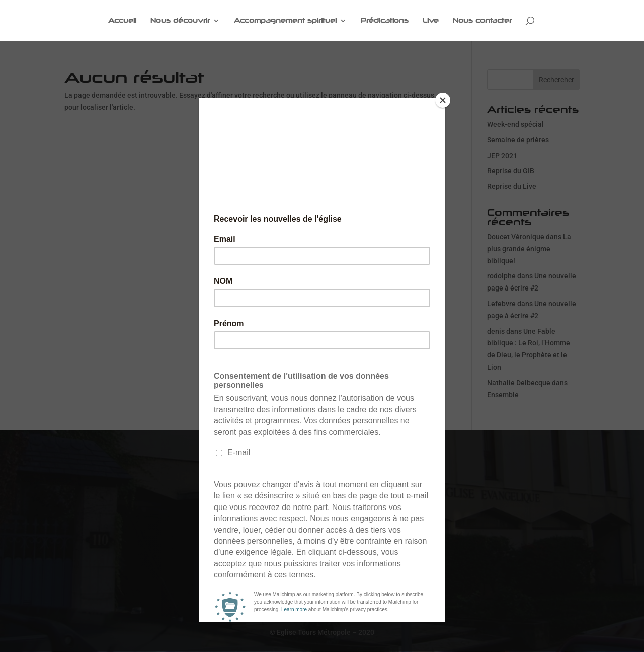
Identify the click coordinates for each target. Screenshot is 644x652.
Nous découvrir (180, 21)
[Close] (443, 100)
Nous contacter (482, 21)
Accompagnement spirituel (285, 21)
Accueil (122, 21)
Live (431, 21)
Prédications (385, 21)
